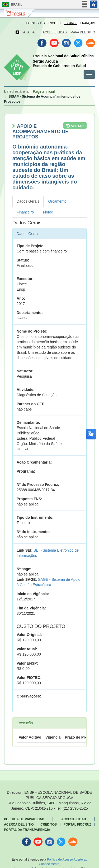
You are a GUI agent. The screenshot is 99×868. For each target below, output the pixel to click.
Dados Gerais (28, 201)
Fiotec (48, 212)
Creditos (49, 825)
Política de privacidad (24, 819)
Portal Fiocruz (77, 825)
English (54, 23)
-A (33, 32)
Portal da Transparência (27, 830)
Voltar (77, 126)
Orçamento (57, 201)
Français (88, 23)
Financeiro (25, 212)
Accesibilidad (55, 32)
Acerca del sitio (19, 825)
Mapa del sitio (83, 32)
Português (36, 23)
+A (23, 32)
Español (70, 23)
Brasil (11, 4)
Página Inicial (44, 91)
